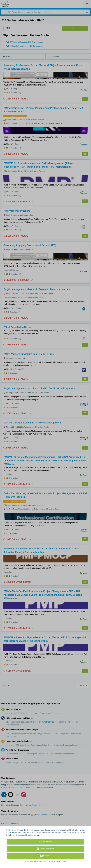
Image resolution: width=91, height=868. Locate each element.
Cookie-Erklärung (62, 861)
